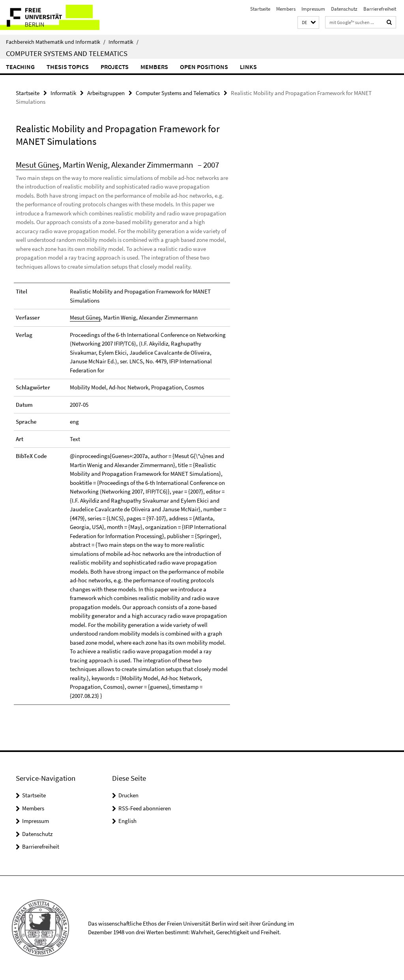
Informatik (123, 42)
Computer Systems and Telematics (67, 53)
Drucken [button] (128, 795)
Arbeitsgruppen (106, 93)
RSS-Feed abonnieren (145, 808)
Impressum (313, 9)
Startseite (260, 9)
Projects (115, 67)
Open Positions (204, 67)
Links (248, 67)
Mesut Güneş (37, 165)
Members (286, 9)
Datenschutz (344, 9)
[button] (308, 23)
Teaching (20, 67)
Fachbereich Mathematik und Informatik (56, 42)
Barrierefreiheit (380, 9)
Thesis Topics (68, 67)
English (127, 821)
